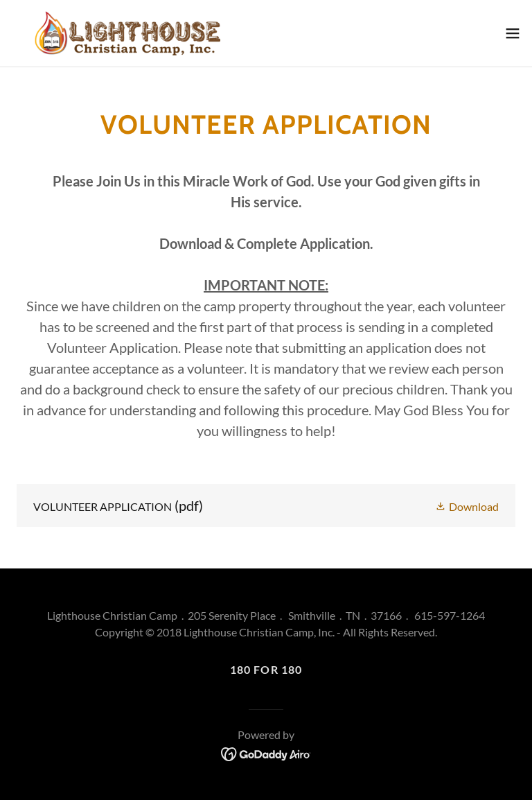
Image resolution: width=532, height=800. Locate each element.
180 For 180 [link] (266, 669)
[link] (127, 33)
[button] (513, 33)
